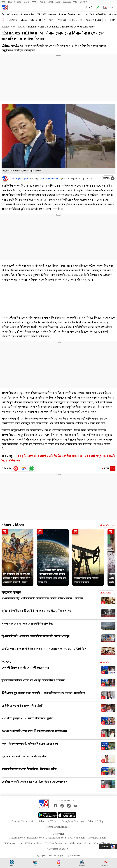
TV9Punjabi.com (34, 843)
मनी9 (75, 2)
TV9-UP (83, 2)
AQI (91, 8)
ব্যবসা (80, 14)
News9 (11, 2)
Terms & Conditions (57, 827)
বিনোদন (72, 14)
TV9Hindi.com (17, 838)
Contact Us (18, 821)
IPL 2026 (41, 14)
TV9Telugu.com (77, 838)
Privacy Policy (95, 821)
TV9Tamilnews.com (56, 843)
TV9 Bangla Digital (19, 179)
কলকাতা (52, 14)
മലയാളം (67, 2)
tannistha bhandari (49, 179)
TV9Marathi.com (97, 838)
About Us (31, 821)
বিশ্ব (92, 14)
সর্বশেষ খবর (12, 14)
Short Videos (13, 525)
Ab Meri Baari (93, 20)
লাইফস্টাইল (101, 14)
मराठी (34, 2)
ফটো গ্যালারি (49, 20)
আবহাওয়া (62, 20)
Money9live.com (103, 843)
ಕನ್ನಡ (19, 2)
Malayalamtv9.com (81, 843)
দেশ (87, 14)
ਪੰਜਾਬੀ (50, 2)
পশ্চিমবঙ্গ (62, 14)
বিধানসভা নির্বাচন (27, 14)
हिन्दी (4, 2)
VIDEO (24, 20)
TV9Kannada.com (56, 838)
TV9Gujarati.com (13, 843)
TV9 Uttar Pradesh (58, 849)
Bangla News (8, 27)
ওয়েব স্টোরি (36, 20)
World (21, 27)
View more (107, 525)
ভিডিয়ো (7, 662)
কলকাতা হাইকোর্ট (76, 20)
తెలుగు (27, 2)
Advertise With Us (49, 821)
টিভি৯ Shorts (11, 20)
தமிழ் (58, 2)
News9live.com (36, 838)
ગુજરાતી (42, 2)
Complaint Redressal (74, 821)
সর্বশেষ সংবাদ (11, 593)
